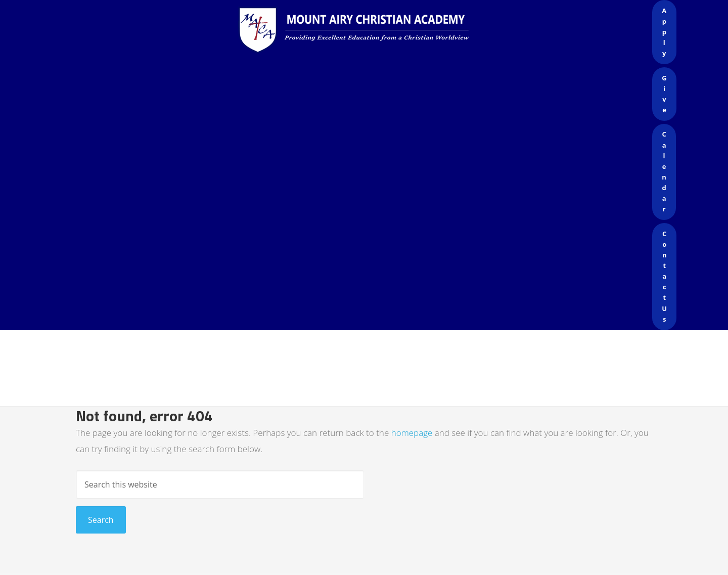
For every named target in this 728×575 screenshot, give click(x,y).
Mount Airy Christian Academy (367, 30)
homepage (412, 433)
